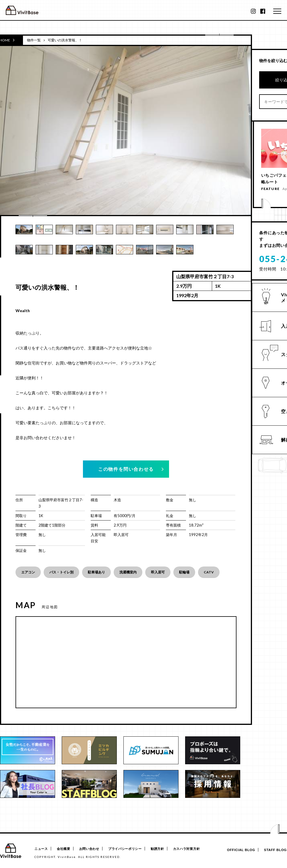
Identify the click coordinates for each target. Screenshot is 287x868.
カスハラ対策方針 (199, 849)
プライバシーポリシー (132, 849)
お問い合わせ (94, 849)
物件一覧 (34, 40)
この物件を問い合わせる (126, 469)
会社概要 (66, 849)
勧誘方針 (167, 849)
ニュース (41, 849)
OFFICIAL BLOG (237, 850)
